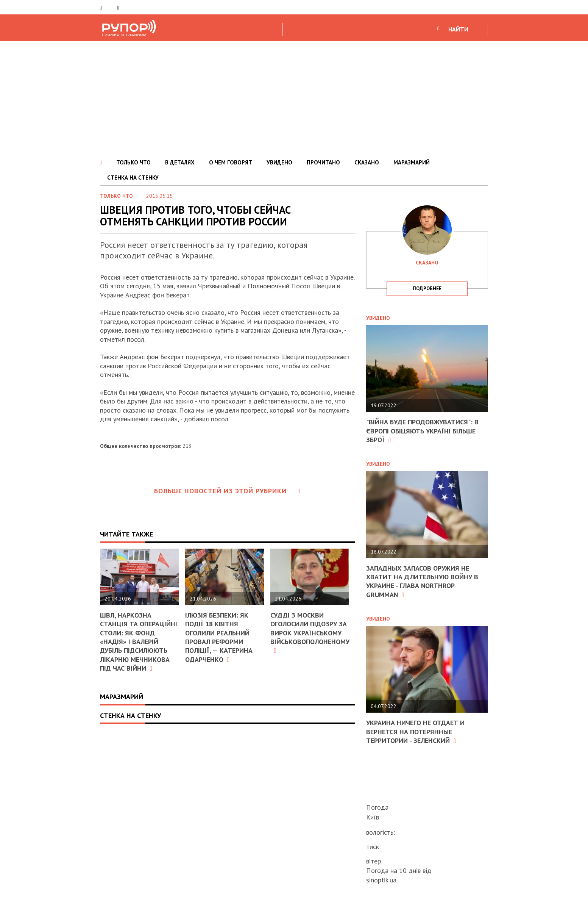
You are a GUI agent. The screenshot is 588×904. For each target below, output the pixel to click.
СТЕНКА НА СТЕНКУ (133, 178)
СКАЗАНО (367, 162)
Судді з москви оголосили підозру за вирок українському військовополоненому (310, 633)
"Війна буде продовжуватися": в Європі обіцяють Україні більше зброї (422, 431)
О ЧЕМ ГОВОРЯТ (231, 162)
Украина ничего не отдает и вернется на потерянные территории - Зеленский (415, 732)
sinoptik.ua (381, 880)
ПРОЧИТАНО (323, 162)
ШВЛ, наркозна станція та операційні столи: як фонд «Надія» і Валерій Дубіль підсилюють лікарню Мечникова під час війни (139, 642)
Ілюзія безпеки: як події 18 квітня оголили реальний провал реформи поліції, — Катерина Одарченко (219, 637)
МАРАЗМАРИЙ (412, 162)
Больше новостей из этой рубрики (228, 491)
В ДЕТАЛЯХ (180, 162)
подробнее (427, 289)
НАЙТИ (458, 29)
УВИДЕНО (279, 162)
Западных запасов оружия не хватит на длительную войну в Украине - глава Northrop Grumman (422, 581)
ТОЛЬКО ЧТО (133, 162)
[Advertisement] (294, 98)
